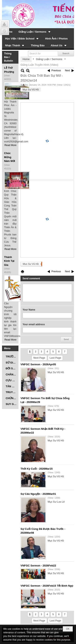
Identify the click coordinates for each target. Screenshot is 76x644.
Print (22, 272)
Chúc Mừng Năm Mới (10, 157)
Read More (10, 145)
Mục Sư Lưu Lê (56, 502)
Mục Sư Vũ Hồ (31, 90)
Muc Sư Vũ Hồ (31, 264)
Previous (56, 70)
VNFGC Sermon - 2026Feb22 (38, 566)
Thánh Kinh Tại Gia (9, 261)
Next (67, 70)
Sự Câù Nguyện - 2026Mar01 (38, 494)
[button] (35, 32)
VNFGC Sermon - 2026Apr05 (38, 364)
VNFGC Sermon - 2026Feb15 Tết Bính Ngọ (47, 586)
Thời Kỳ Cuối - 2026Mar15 (36, 469)
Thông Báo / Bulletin (9, 57)
